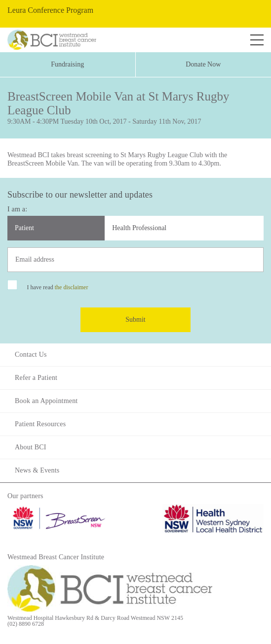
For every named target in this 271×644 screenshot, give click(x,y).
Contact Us (31, 355)
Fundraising (67, 64)
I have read (57, 287)
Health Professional (139, 228)
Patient (24, 228)
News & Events (37, 470)
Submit (135, 320)
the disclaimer (72, 287)
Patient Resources (40, 424)
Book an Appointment (46, 401)
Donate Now (203, 64)
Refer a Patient (36, 378)
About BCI (31, 447)
